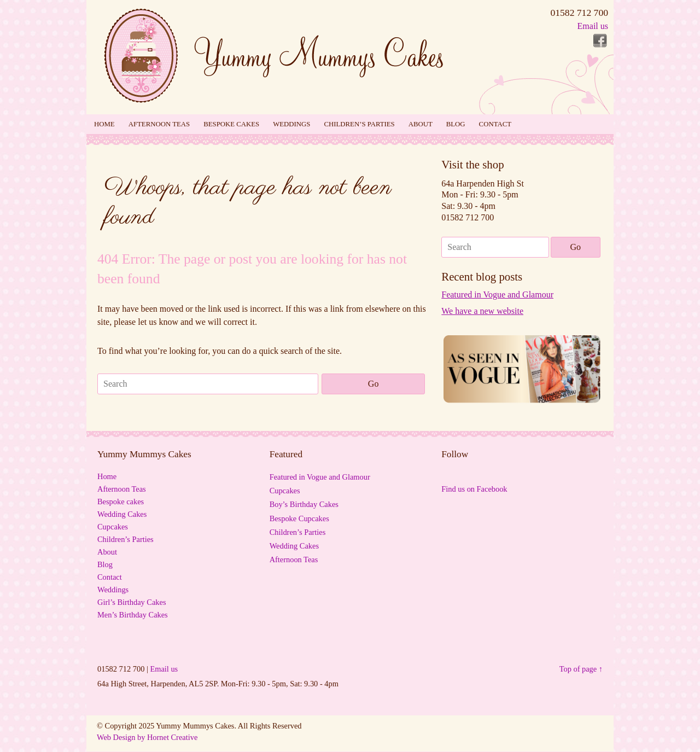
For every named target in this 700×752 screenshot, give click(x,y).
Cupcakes (113, 527)
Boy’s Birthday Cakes (304, 504)
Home (104, 124)
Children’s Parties (359, 124)
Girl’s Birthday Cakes (132, 602)
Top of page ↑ (581, 669)
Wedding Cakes (122, 514)
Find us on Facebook (474, 489)
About (421, 124)
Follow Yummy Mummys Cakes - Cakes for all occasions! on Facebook (600, 41)
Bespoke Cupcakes (299, 518)
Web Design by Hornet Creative (147, 737)
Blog (456, 124)
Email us (593, 26)
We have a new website (482, 311)
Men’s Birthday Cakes (133, 615)
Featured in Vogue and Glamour (497, 295)
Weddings (291, 124)
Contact (495, 124)
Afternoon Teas (159, 124)
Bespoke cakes (231, 124)
